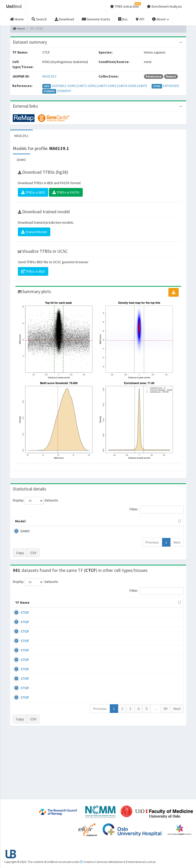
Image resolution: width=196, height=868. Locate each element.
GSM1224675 (138, 86)
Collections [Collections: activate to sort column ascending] (112, 613)
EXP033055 (171, 86)
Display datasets (35, 501)
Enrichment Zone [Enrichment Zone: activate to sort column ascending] (85, 524)
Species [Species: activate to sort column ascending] (139, 613)
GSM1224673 (97, 86)
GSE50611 (59, 86)
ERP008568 (166, 682)
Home (19, 28)
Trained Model (34, 232)
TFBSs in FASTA (66, 192)
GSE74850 (165, 652)
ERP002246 (166, 667)
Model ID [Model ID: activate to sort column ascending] (60, 524)
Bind (14, 6)
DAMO (21, 160)
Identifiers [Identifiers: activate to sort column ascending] (166, 613)
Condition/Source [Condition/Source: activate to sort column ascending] (78, 613)
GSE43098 (165, 623)
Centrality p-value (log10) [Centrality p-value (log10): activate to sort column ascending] (163, 524)
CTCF (25, 623)
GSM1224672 (77, 86)
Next (177, 547)
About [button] (161, 19)
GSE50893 (165, 697)
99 (165, 773)
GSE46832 (165, 637)
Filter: (157, 510)
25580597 (64, 91)
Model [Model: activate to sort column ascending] (20, 526)
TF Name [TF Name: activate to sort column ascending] (20, 610)
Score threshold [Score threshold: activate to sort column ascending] (134, 524)
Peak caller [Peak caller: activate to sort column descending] (40, 524)
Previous (152, 547)
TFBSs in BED (33, 192)
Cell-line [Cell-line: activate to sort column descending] (41, 613)
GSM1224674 (117, 86)
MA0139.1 (50, 76)
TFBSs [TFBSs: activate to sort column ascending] (110, 526)
